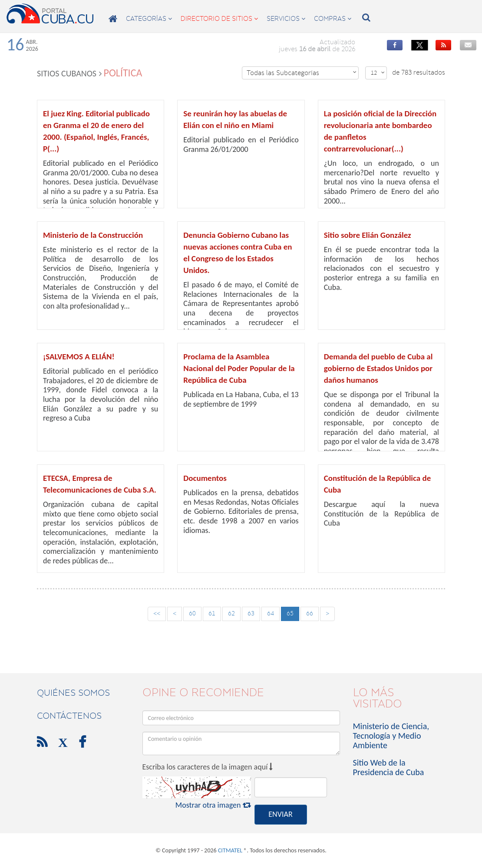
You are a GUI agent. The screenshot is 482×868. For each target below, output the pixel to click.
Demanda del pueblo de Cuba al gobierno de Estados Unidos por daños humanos (378, 368)
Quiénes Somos (73, 693)
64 (271, 613)
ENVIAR (280, 814)
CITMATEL (230, 850)
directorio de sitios (219, 19)
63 (251, 613)
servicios (286, 19)
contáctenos (69, 716)
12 (378, 73)
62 (231, 613)
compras (333, 19)
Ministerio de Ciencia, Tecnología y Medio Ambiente (391, 736)
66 (310, 613)
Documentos (205, 478)
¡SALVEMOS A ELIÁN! (79, 357)
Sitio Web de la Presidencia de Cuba (389, 767)
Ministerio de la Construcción (93, 235)
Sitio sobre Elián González (368, 235)
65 (290, 613)
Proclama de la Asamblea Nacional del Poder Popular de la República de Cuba (239, 368)
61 (212, 613)
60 (192, 613)
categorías (149, 19)
